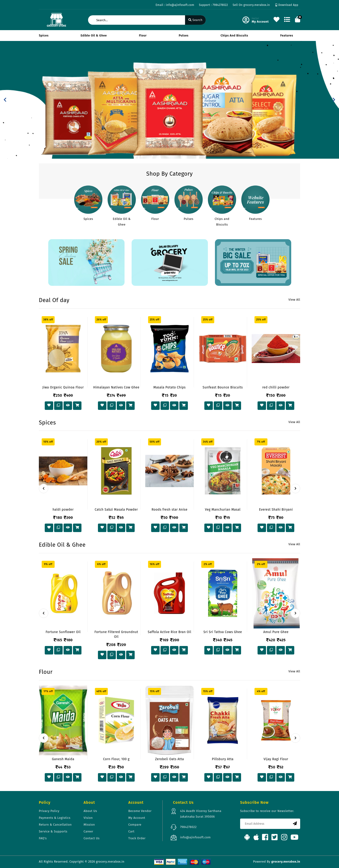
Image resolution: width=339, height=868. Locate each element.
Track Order (137, 838)
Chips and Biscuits (234, 35)
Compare (135, 825)
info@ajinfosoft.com (195, 837)
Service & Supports (53, 831)
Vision (88, 818)
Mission (89, 825)
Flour (143, 35)
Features (287, 35)
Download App (287, 5)
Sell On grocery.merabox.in (251, 5)
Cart (131, 831)
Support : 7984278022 (213, 5)
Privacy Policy (49, 811)
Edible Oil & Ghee (94, 35)
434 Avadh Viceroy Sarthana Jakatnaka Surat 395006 (201, 814)
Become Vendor (140, 811)
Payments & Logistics (55, 818)
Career (88, 831)
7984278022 (188, 827)
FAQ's (43, 838)
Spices (44, 35)
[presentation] (44, 489)
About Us (90, 811)
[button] (5, 100)
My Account (137, 818)
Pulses (184, 35)
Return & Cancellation (55, 825)
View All (294, 300)
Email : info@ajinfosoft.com (175, 5)
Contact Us (92, 838)
